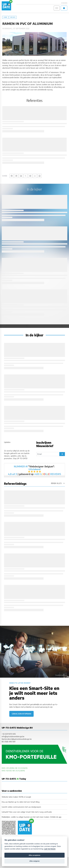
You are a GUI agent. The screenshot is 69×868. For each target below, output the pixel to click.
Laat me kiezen (50, 849)
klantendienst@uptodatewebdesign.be (17, 739)
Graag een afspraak (21, 714)
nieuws (13, 17)
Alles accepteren (34, 855)
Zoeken (64, 3)
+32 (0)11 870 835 (9, 734)
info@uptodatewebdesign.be (13, 736)
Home (5, 17)
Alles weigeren (34, 861)
